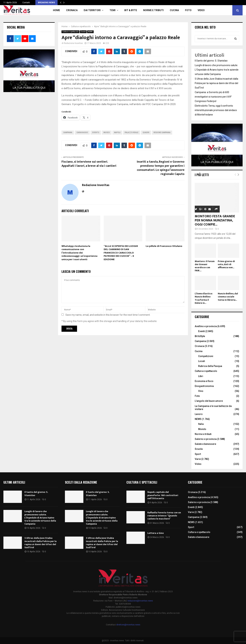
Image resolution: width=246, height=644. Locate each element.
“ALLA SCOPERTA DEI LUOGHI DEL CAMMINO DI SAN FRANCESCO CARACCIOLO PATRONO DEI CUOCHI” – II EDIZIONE (121, 253)
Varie (198, 459)
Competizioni (206, 356)
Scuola (199, 449)
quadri (146, 132)
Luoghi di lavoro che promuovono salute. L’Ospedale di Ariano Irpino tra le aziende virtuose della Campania (217, 70)
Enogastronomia (204, 386)
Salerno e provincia (206, 439)
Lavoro (199, 414)
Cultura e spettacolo (70, 32)
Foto (188, 10)
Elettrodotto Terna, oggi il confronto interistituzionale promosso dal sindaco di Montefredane (216, 110)
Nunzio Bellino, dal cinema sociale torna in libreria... (228, 297)
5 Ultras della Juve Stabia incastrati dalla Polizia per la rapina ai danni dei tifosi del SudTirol (216, 83)
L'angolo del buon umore (209, 401)
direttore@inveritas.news (128, 625)
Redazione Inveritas (73, 43)
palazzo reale (132, 132)
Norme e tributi (153, 10)
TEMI (112, 10)
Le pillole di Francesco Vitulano (164, 246)
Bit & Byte (131, 10)
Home (56, 10)
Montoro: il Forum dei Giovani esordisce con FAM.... (205, 266)
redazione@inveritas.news (140, 601)
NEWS (90, 32)
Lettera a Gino (156, 533)
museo (107, 132)
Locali (202, 361)
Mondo (202, 429)
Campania (68, 132)
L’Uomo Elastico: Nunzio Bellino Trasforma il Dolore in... (204, 298)
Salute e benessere (205, 444)
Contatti (26, 3)
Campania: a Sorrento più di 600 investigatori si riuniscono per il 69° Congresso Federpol (213, 97)
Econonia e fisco (204, 381)
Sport (198, 454)
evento (96, 132)
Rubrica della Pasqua (210, 366)
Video (201, 10)
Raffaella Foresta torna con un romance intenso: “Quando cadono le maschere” (164, 516)
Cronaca (72, 10)
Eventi (83, 32)
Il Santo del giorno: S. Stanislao (211, 61)
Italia (201, 424)
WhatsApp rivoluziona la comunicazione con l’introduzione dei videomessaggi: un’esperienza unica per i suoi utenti (79, 253)
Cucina (174, 10)
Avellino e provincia (206, 326)
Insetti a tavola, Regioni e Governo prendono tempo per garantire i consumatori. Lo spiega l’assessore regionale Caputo (161, 168)
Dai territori (92, 10)
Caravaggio (82, 132)
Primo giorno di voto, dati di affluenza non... (226, 264)
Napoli (117, 132)
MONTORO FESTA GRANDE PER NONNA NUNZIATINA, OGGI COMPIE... (215, 220)
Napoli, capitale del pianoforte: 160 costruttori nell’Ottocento (163, 495)
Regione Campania (162, 132)
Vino (201, 391)
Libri (201, 376)
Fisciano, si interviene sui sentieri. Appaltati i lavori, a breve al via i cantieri (89, 164)
